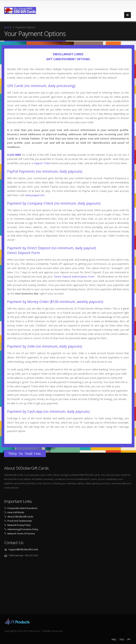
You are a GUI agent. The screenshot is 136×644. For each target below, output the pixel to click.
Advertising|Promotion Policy (23, 529)
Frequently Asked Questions (22, 508)
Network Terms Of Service (21, 534)
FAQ (114, 639)
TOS (122, 639)
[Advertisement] (68, 587)
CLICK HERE (14, 155)
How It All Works (16, 512)
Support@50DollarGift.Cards (23, 549)
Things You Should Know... (25, 453)
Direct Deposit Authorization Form (74, 277)
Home (8, 27)
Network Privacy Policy (19, 525)
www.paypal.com (35, 195)
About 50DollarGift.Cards (20, 517)
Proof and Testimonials (20, 521)
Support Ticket (42, 163)
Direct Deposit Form (23, 253)
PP (129, 639)
